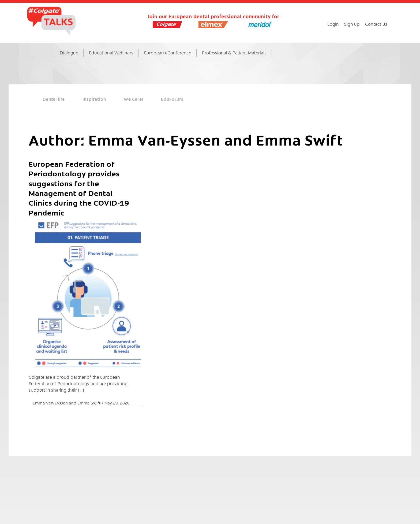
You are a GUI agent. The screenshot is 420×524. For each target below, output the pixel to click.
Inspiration (94, 99)
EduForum (172, 99)
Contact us (376, 24)
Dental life (54, 99)
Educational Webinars (111, 53)
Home (46, 58)
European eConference (168, 53)
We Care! (134, 99)
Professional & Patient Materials (234, 53)
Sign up (352, 24)
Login (333, 24)
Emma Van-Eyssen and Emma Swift (67, 403)
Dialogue (69, 53)
